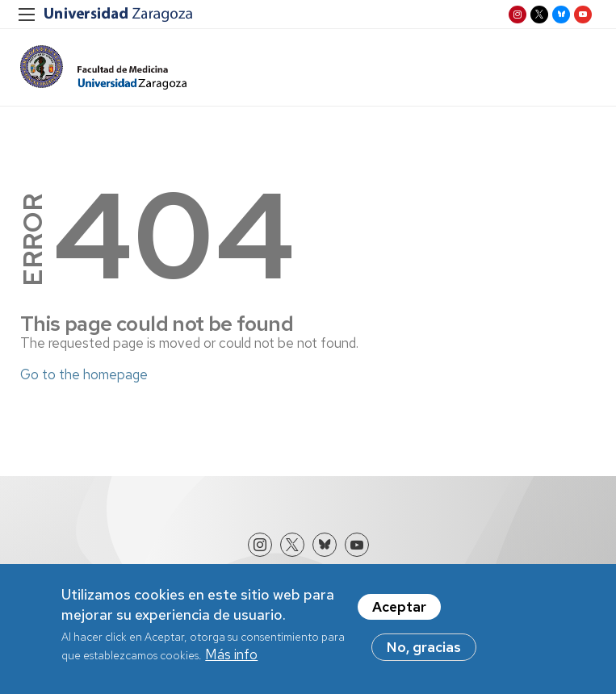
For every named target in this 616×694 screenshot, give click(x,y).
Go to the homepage (84, 374)
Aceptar (399, 610)
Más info (231, 658)
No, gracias (424, 650)
